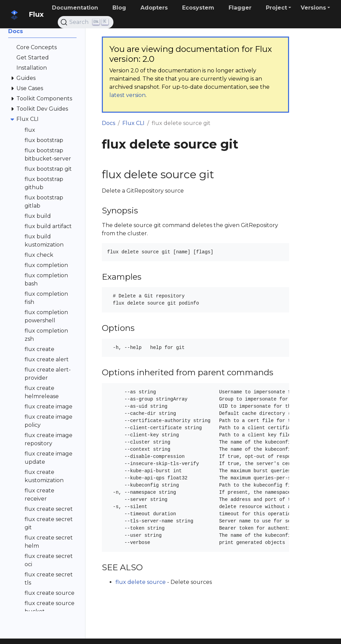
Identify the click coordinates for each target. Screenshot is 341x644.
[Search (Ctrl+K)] (86, 22)
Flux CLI (133, 123)
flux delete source (141, 582)
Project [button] (276, 8)
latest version (127, 95)
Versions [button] (313, 8)
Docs (108, 123)
